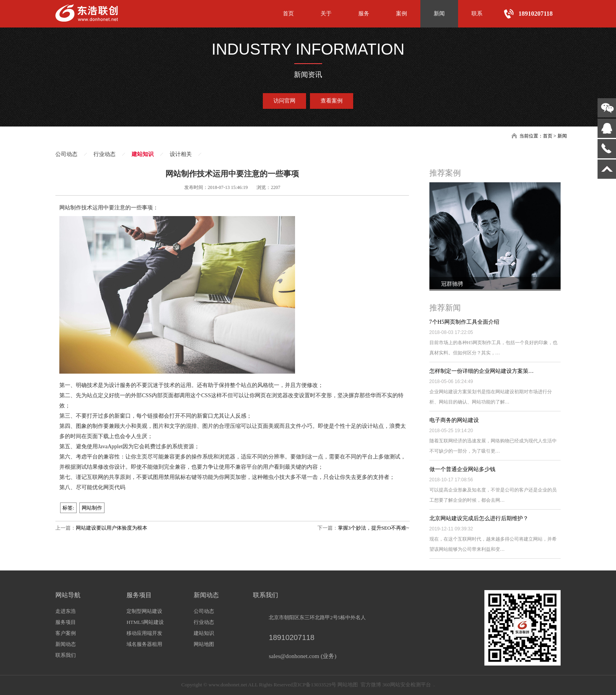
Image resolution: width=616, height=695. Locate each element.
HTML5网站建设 (145, 622)
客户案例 (66, 633)
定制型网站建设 (144, 611)
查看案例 (332, 101)
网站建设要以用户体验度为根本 (112, 528)
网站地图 (204, 644)
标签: (68, 508)
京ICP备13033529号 (314, 685)
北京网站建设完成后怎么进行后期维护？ (479, 518)
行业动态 (104, 154)
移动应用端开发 (144, 633)
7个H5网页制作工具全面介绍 (464, 322)
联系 (477, 14)
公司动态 (66, 154)
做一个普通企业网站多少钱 (462, 469)
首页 (288, 14)
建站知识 (143, 154)
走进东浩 (66, 611)
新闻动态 (66, 644)
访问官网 (284, 101)
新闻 (439, 14)
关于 (326, 14)
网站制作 (92, 508)
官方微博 (371, 685)
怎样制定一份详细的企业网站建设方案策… (482, 371)
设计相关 (181, 154)
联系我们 (66, 655)
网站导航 (68, 595)
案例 (401, 14)
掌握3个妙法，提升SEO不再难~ (373, 528)
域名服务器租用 (144, 644)
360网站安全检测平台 (407, 685)
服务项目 (66, 622)
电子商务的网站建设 (454, 420)
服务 (364, 14)
